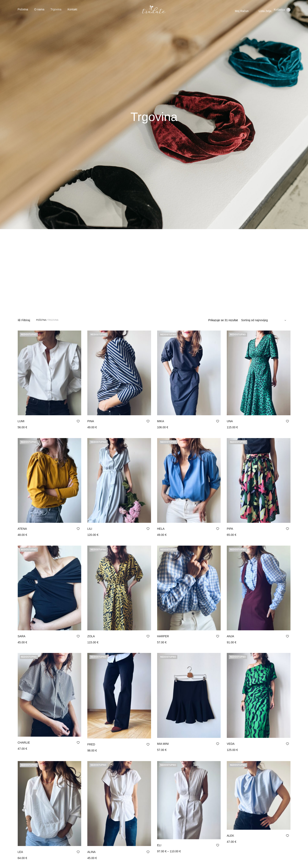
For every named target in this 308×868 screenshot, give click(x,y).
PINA (91, 421)
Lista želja (263, 13)
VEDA (231, 744)
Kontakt (72, 11)
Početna (23, 11)
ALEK (230, 831)
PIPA (230, 529)
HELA (161, 529)
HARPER (163, 636)
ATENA (22, 529)
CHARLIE (24, 743)
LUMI (21, 421)
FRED (91, 744)
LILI (90, 529)
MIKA (161, 421)
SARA (22, 636)
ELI (159, 831)
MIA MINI (163, 744)
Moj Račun (240, 13)
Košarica (282, 13)
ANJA (230, 636)
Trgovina (56, 11)
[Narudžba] (264, 320)
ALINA (91, 852)
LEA (20, 852)
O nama (39, 11)
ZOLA (91, 636)
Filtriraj (24, 320)
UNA (230, 421)
